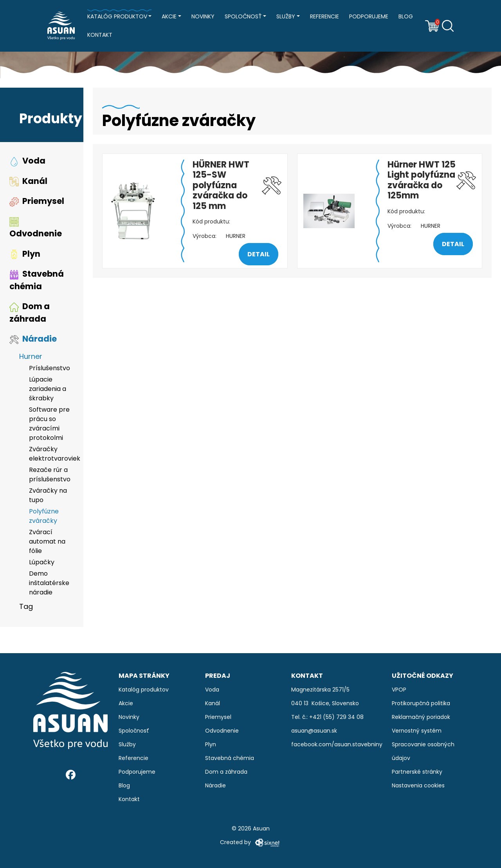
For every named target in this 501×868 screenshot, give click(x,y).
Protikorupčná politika (421, 703)
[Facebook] (71, 775)
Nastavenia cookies (418, 785)
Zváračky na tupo (48, 496)
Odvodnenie (36, 229)
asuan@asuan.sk (314, 731)
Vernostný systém (417, 731)
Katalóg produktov (117, 16)
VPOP (399, 690)
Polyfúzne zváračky (44, 517)
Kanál (28, 182)
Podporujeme (369, 16)
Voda (27, 162)
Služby (286, 16)
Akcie (169, 16)
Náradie (33, 340)
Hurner (31, 357)
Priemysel (37, 202)
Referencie (324, 16)
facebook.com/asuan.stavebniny (337, 744)
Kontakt (100, 35)
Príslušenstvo (50, 369)
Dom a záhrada (30, 314)
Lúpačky (42, 563)
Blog (406, 16)
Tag (26, 608)
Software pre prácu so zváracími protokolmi (49, 425)
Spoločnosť (243, 16)
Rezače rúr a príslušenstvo (50, 476)
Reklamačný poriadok (421, 717)
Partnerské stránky (417, 772)
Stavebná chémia (37, 281)
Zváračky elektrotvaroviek (51, 455)
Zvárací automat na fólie (47, 543)
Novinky (203, 16)
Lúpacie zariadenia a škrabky (48, 390)
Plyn (25, 255)
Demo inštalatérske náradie (49, 584)
